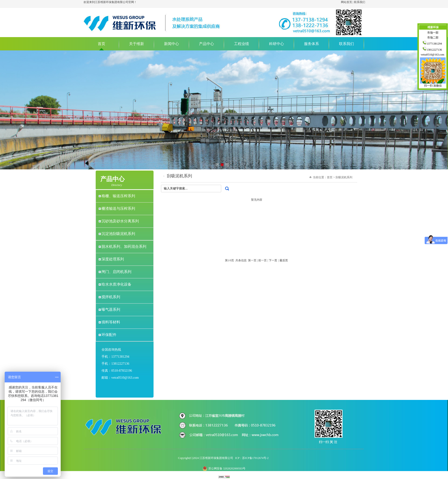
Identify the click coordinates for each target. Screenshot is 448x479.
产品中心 (206, 44)
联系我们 (360, 2)
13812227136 (433, 50)
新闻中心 (171, 44)
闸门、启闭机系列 (116, 272)
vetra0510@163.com (433, 55)
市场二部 (433, 38)
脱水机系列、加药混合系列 (124, 246)
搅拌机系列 (111, 297)
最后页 (284, 260)
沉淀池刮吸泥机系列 (118, 234)
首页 (101, 44)
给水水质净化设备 (116, 284)
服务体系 (311, 44)
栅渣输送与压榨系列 (118, 208)
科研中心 (276, 44)
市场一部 (433, 33)
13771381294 (433, 44)
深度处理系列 (113, 259)
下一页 (273, 260)
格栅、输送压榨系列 (118, 196)
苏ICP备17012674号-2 (255, 458)
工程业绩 (241, 44)
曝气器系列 (111, 309)
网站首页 (346, 2)
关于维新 (136, 44)
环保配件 (109, 335)
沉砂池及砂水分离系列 (120, 221)
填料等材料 (111, 322)
